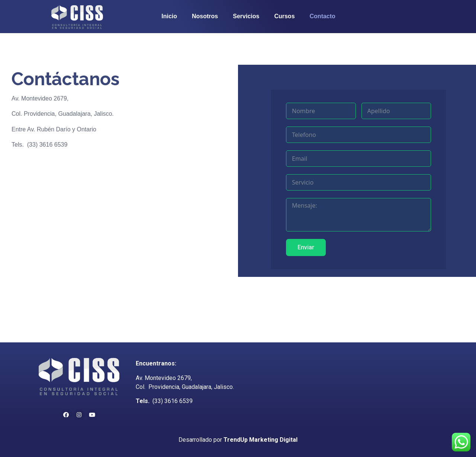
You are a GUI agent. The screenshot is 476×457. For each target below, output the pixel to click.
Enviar (322, 247)
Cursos (284, 16)
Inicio (169, 16)
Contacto (323, 16)
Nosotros (205, 16)
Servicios (246, 16)
